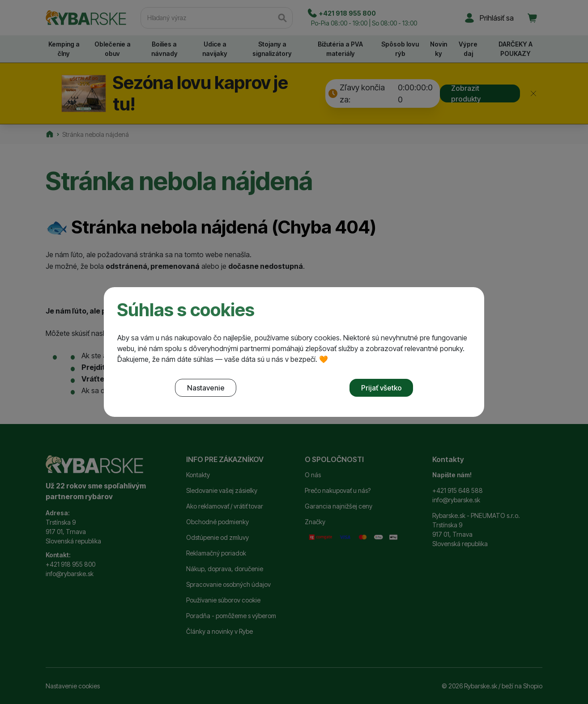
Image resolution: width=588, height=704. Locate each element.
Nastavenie (206, 388)
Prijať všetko (381, 388)
